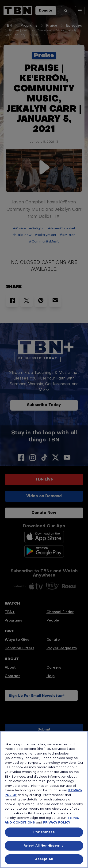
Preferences (44, 832)
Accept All (44, 859)
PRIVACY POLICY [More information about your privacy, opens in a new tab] (57, 823)
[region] (44, 799)
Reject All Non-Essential (44, 846)
